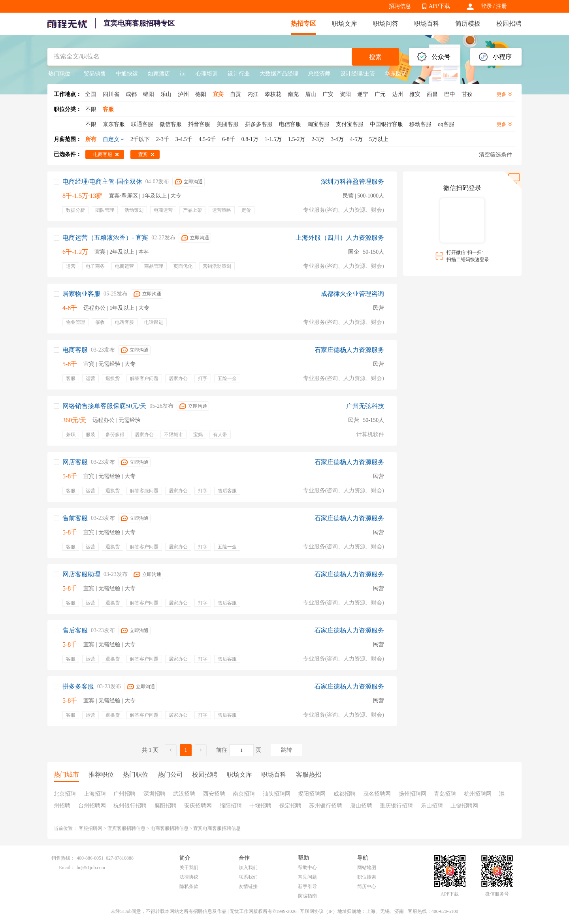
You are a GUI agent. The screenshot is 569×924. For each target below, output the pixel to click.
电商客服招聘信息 (170, 828)
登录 (486, 6)
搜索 (375, 57)
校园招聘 (509, 24)
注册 (501, 6)
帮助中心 (307, 868)
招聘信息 (400, 6)
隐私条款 (189, 886)
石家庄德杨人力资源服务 (349, 350)
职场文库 (345, 24)
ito (183, 74)
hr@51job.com (91, 868)
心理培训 (207, 74)
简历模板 (468, 24)
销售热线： (63, 858)
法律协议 (189, 877)
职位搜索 (367, 877)
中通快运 (127, 74)
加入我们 (248, 868)
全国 (90, 94)
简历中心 (367, 886)
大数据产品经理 (279, 74)
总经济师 (319, 74)
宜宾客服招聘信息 (126, 828)
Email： (67, 868)
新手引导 (307, 886)
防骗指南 (307, 896)
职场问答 (386, 24)
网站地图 (367, 868)
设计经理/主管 (358, 74)
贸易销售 (95, 74)
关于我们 (189, 868)
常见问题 (307, 877)
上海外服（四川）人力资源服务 (340, 238)
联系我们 (248, 877)
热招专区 (303, 24)
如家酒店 (159, 74)
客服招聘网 (90, 828)
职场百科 (427, 24)
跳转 (286, 750)
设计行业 (239, 74)
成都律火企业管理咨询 (352, 294)
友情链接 (248, 886)
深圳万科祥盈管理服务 (352, 182)
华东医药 (396, 74)
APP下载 (439, 6)
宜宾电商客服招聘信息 (217, 828)
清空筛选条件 (496, 155)
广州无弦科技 (365, 406)
